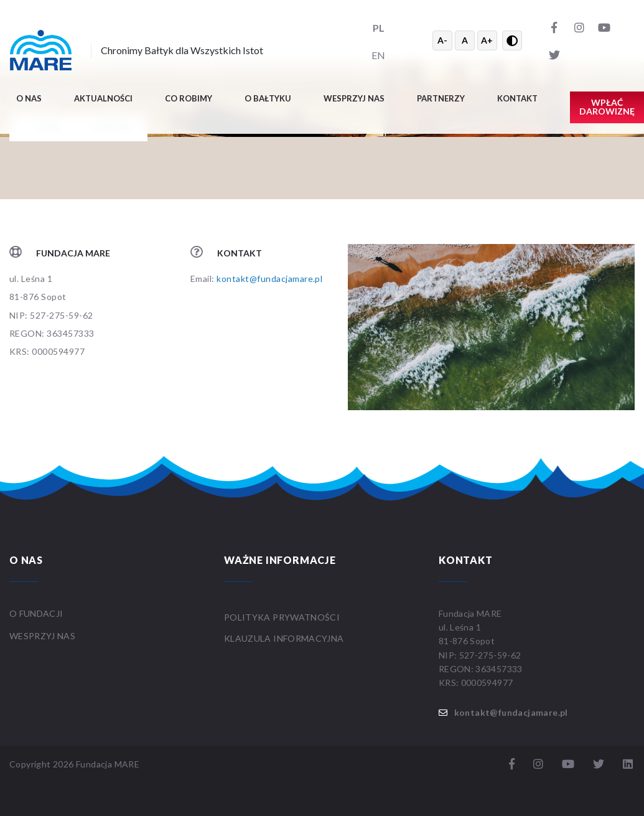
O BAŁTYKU (268, 98)
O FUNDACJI (36, 613)
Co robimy (189, 98)
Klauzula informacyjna (284, 638)
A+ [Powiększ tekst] (487, 40)
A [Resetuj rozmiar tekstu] (465, 40)
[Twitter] (554, 54)
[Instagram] (579, 27)
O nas (29, 98)
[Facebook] (554, 27)
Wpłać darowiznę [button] (607, 107)
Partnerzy (441, 98)
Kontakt (517, 98)
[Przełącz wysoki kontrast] (512, 40)
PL (379, 28)
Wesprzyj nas (354, 98)
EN (378, 55)
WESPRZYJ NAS (44, 636)
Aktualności (103, 98)
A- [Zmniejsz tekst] (442, 40)
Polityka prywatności (282, 617)
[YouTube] (604, 27)
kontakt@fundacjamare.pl (269, 279)
